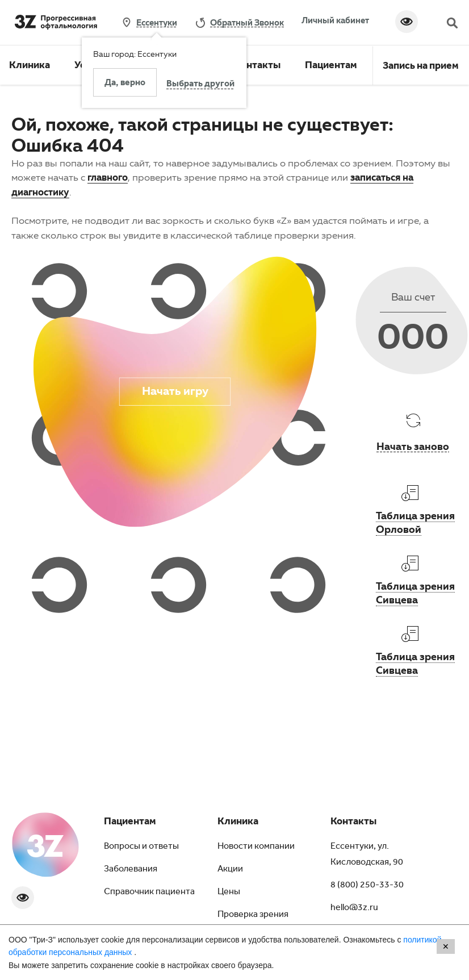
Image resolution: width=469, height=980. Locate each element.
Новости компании (256, 847)
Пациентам (331, 66)
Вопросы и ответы (141, 847)
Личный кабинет (335, 20)
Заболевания (131, 870)
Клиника (30, 66)
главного (108, 177)
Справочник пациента (149, 893)
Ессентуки (157, 22)
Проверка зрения (253, 915)
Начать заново (413, 446)
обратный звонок (247, 22)
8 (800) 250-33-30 (367, 886)
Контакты (257, 66)
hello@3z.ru (354, 908)
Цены (229, 893)
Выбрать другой (200, 85)
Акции (230, 870)
